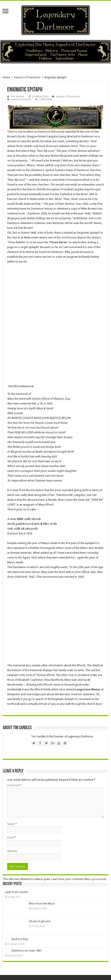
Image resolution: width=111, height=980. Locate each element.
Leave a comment (21, 99)
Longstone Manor (88, 689)
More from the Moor (42, 904)
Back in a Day (20, 939)
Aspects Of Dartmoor (27, 77)
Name (12, 824)
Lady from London (17, 892)
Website (12, 851)
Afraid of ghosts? (40, 921)
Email (12, 837)
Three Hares (58, 242)
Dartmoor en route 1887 (27, 951)
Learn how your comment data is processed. (79, 879)
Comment (14, 785)
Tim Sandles (18, 97)
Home (7, 77)
